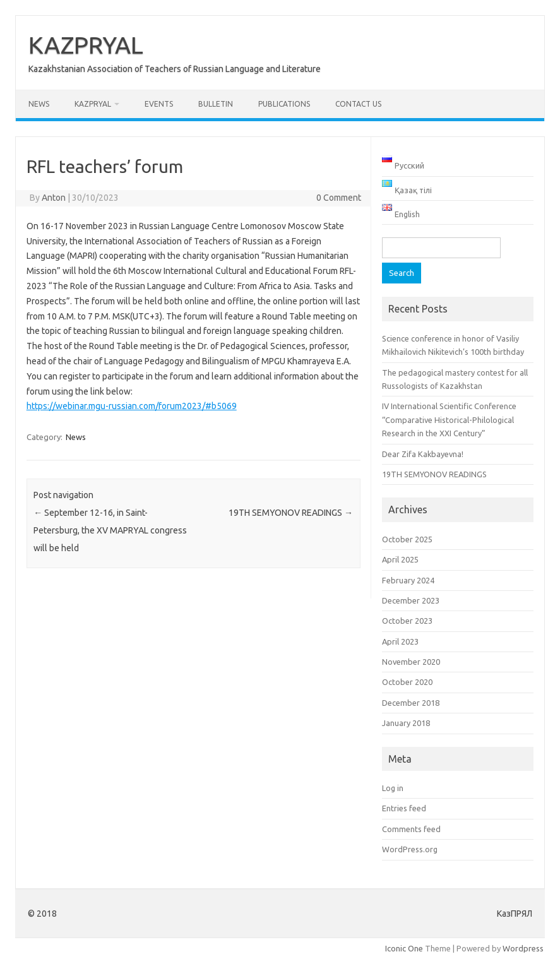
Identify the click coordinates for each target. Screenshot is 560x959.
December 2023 (411, 600)
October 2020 (407, 682)
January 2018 (406, 723)
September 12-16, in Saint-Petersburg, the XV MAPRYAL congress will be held (110, 530)
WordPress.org (410, 849)
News (39, 104)
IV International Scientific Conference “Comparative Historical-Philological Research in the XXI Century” (449, 420)
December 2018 (411, 703)
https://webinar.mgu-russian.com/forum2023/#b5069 (132, 406)
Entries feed (404, 808)
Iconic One (404, 948)
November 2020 (411, 662)
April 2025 (400, 559)
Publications (284, 104)
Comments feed (411, 829)
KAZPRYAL (86, 45)
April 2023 (400, 641)
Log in (393, 788)
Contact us (358, 104)
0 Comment (339, 198)
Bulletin (216, 104)
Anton (54, 198)
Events (159, 104)
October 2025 (407, 539)
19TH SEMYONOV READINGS (291, 513)
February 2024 (408, 580)
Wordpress (523, 948)
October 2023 (407, 621)
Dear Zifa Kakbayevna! (423, 454)
